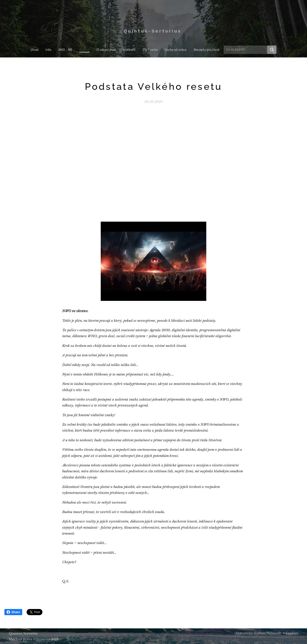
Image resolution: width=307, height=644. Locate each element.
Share (13, 612)
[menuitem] (39, 50)
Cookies (292, 633)
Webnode (274, 633)
